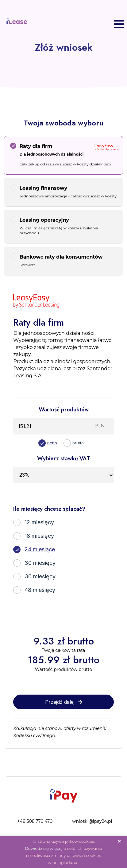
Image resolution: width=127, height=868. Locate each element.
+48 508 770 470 (35, 821)
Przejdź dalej (64, 702)
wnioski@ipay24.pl (92, 821)
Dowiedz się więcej (44, 848)
